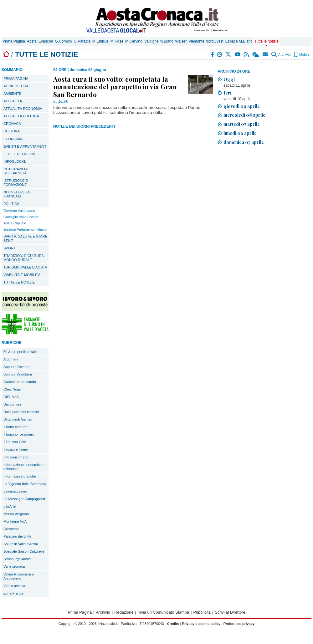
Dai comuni (12, 404)
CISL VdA (11, 397)
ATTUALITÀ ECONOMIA (23, 109)
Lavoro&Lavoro (15, 491)
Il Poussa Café (15, 442)
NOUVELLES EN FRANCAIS (17, 194)
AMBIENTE (12, 94)
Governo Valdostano (19, 211)
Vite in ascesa (14, 586)
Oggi (229, 79)
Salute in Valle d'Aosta (21, 544)
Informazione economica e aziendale (24, 467)
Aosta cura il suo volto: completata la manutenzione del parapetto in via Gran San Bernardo (115, 86)
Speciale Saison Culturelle (24, 551)
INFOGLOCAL (15, 161)
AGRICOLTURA (16, 86)
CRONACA (12, 124)
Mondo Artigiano (16, 514)
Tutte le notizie (266, 41)
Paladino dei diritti (17, 536)
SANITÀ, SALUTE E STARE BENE (25, 238)
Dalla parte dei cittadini (21, 412)
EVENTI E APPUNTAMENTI (25, 146)
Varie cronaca (14, 566)
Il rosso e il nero (16, 449)
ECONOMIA (13, 139)
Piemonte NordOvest (206, 41)
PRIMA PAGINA (16, 79)
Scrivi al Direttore (230, 612)
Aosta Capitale (15, 223)
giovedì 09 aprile (242, 106)
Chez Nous (12, 389)
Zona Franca (13, 593)
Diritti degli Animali (18, 419)
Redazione (124, 612)
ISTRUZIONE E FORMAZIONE (16, 183)
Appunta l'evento (16, 367)
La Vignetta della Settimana (25, 484)
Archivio (281, 54)
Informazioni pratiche (20, 476)
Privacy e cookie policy (201, 624)
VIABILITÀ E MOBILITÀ (22, 275)
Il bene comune (15, 427)
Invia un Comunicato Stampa (163, 612)
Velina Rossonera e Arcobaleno (19, 576)
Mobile (302, 54)
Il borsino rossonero (19, 434)
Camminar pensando (20, 382)
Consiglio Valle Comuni (21, 217)
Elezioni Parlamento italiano (25, 229)
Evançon (46, 41)
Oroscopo (11, 529)
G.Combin (63, 41)
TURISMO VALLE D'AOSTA (25, 267)
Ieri (227, 93)
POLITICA (11, 204)
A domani (11, 359)
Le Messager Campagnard (24, 499)
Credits (173, 624)
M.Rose (117, 41)
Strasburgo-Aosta (17, 559)
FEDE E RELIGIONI (19, 154)
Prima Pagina (14, 41)
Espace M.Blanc (239, 41)
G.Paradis (82, 41)
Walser (181, 41)
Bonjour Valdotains (18, 374)
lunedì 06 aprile (240, 133)
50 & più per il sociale (20, 352)
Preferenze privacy (239, 624)
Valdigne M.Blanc (159, 41)
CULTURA (12, 131)
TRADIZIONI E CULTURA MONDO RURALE (24, 258)
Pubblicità (202, 612)
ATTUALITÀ (13, 101)
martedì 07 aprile (242, 124)
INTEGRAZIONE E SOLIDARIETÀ (18, 171)
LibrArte (10, 506)
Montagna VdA (15, 521)
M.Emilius (100, 41)
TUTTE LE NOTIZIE (19, 282)
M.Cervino (134, 41)
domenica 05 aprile (244, 142)
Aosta (32, 41)
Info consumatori (16, 457)
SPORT (9, 248)
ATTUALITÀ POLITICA (21, 116)
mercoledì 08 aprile (244, 115)
